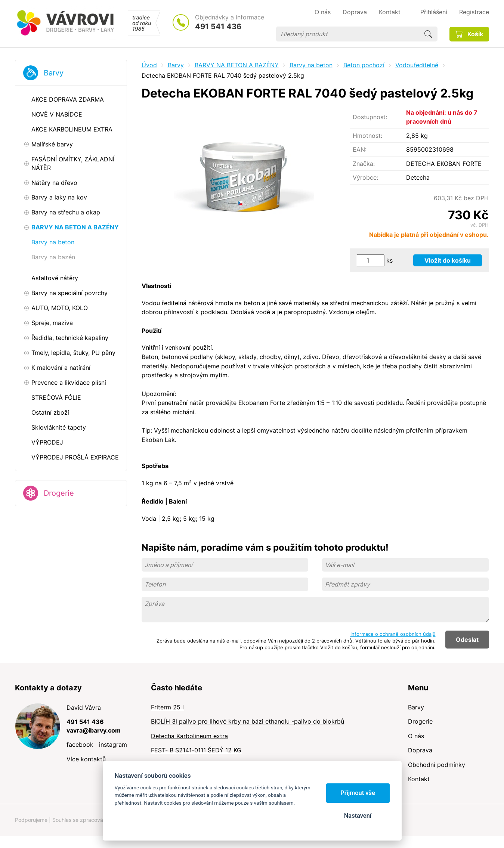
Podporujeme (31, 820)
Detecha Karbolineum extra (189, 736)
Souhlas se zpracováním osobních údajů (101, 820)
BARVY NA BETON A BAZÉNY (237, 65)
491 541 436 (218, 27)
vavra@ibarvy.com (94, 730)
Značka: (364, 164)
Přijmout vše (358, 793)
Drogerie (59, 493)
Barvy (54, 73)
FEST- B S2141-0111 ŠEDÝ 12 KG (196, 750)
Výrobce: (365, 177)
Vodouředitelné (417, 65)
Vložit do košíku (448, 260)
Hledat (428, 34)
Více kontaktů (86, 759)
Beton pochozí (364, 65)
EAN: (360, 149)
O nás (416, 736)
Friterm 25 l (167, 707)
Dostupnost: (370, 117)
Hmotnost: (367, 136)
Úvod (149, 65)
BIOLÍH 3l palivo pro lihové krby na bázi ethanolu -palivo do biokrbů (248, 721)
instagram (113, 745)
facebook (80, 745)
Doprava (420, 750)
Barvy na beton (311, 65)
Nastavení (358, 816)
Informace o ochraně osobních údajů (393, 634)
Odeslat (467, 640)
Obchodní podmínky (437, 765)
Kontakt (419, 779)
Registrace (474, 12)
